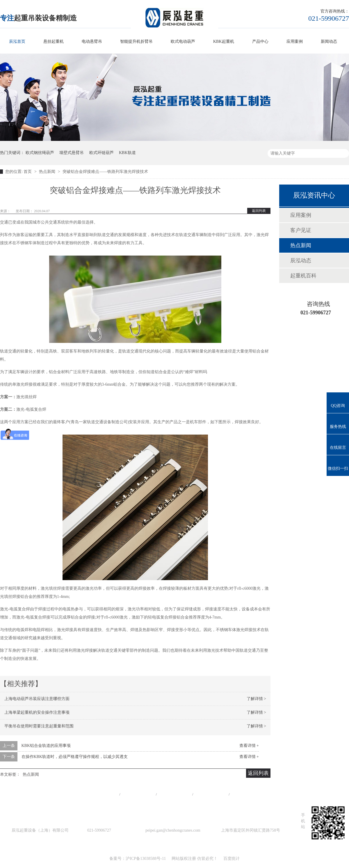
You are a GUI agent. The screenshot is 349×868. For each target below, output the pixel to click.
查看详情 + (249, 746)
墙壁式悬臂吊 (72, 153)
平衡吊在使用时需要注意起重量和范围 (39, 726)
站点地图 (211, 794)
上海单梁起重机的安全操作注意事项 (37, 712)
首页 (28, 172)
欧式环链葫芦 (102, 153)
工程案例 (174, 794)
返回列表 (259, 211)
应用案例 (295, 41)
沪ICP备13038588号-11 (146, 859)
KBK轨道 (127, 153)
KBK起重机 (224, 41)
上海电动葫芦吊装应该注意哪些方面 (37, 699)
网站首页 (102, 794)
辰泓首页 (17, 41)
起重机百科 (303, 276)
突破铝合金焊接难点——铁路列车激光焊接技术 (105, 172)
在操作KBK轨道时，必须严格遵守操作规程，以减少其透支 (75, 757)
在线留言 (247, 794)
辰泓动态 (301, 261)
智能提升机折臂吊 (136, 41)
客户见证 (301, 230)
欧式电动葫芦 (183, 41)
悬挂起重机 (54, 41)
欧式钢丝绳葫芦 (40, 153)
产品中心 (260, 41)
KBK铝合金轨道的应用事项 (46, 746)
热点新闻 (48, 172)
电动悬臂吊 (92, 41)
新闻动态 (329, 41)
